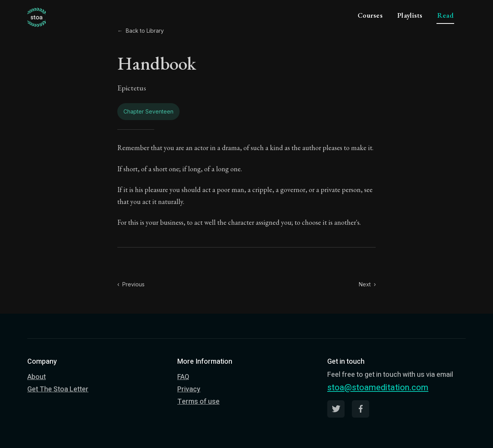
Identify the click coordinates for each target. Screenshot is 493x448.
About (37, 377)
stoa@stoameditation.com (378, 388)
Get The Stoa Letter (58, 389)
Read (445, 15)
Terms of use (198, 402)
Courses (370, 15)
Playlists (410, 15)
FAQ (183, 377)
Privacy (189, 389)
